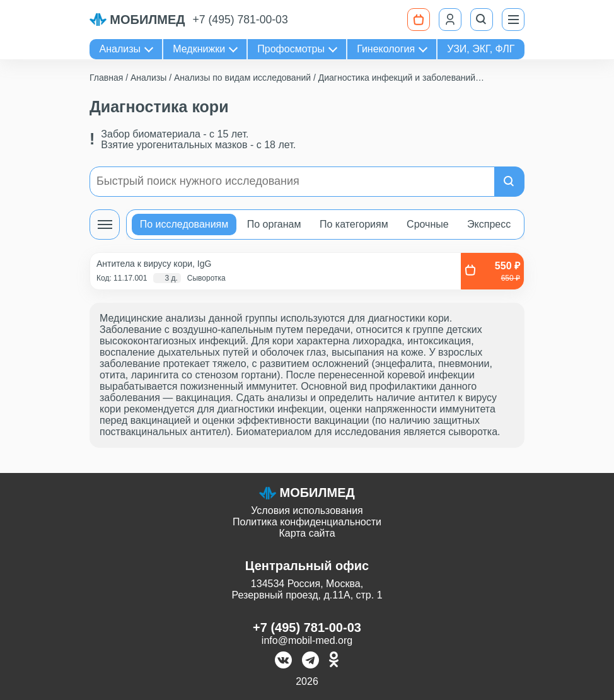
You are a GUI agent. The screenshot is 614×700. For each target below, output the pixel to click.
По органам (274, 224)
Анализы (120, 49)
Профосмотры (291, 49)
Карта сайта (307, 533)
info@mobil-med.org (307, 640)
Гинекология (386, 49)
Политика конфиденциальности (307, 522)
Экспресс (489, 224)
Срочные (428, 224)
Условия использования (307, 510)
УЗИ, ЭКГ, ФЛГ (481, 49)
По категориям (354, 224)
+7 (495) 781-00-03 (240, 20)
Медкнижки (199, 49)
